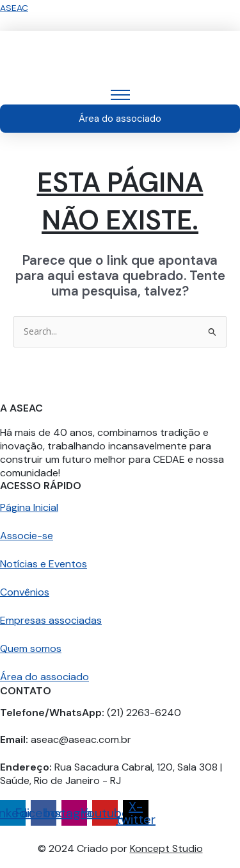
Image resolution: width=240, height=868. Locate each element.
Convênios (25, 592)
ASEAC (14, 8)
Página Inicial (29, 507)
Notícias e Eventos (44, 564)
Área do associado (44, 677)
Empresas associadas (51, 620)
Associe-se (27, 536)
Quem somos (31, 648)
